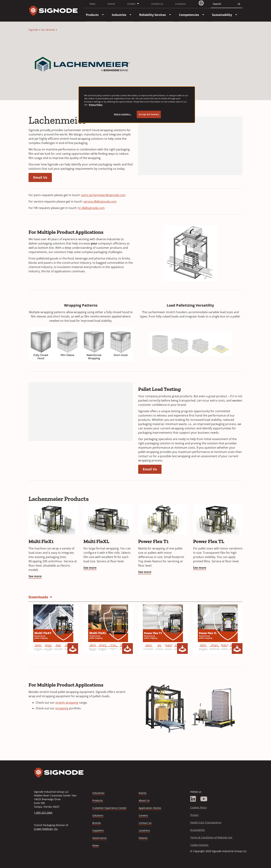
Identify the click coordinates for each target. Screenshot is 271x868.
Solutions (98, 815)
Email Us (40, 177)
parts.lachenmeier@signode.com (103, 195)
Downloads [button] (38, 597)
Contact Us (157, 4)
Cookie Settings (199, 845)
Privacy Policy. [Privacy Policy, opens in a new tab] (96, 105)
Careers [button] (131, 4)
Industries (98, 793)
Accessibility (198, 830)
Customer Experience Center (109, 808)
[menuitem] (92, 15)
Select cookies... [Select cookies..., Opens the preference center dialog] (123, 114)
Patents (143, 838)
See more (35, 576)
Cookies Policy (199, 807)
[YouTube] (204, 799)
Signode (33, 30)
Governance (99, 838)
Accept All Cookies (149, 114)
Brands (97, 823)
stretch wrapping (67, 703)
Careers (143, 816)
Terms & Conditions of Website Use (211, 837)
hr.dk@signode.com (91, 208)
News (92, 4)
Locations (180, 4)
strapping (62, 708)
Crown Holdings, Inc (46, 829)
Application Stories (150, 808)
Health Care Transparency (206, 822)
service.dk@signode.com (100, 201)
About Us (144, 800)
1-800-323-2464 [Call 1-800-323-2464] (43, 813)
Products (98, 800)
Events (111, 4)
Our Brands (48, 30)
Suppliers (98, 830)
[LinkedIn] (193, 799)
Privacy (194, 815)
